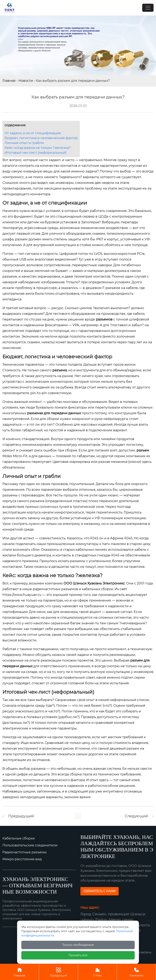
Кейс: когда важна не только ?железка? (38, 148)
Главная (9, 81)
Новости (26, 81)
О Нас (97, 972)
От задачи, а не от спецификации (33, 133)
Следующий (136, 816)
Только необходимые (78, 945)
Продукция (58, 972)
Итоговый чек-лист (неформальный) (35, 153)
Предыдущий (21, 816)
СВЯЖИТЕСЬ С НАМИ (100, 891)
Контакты (136, 972)
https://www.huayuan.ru (22, 595)
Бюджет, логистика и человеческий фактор (41, 138)
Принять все (78, 955)
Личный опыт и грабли (24, 143)
